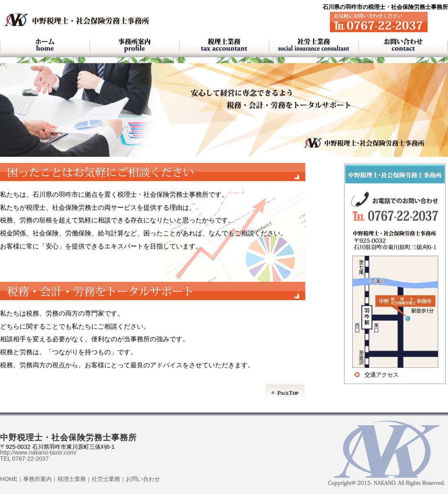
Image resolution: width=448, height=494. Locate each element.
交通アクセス (382, 375)
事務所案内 (37, 479)
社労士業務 (106, 479)
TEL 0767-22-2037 (24, 459)
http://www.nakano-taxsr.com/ (38, 452)
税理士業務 (72, 479)
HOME (9, 479)
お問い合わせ (143, 479)
